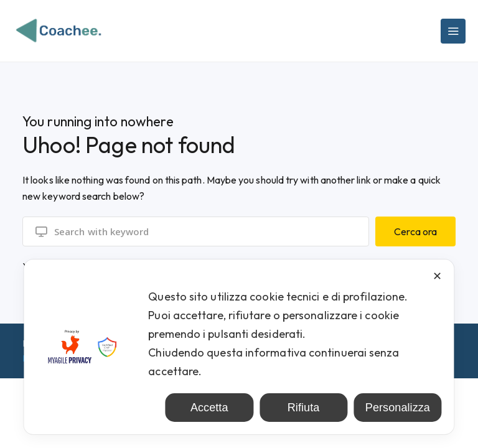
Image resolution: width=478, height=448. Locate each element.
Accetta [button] (209, 408)
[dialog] (239, 347)
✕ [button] (437, 276)
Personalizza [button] (398, 408)
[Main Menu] (453, 31)
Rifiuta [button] (304, 408)
